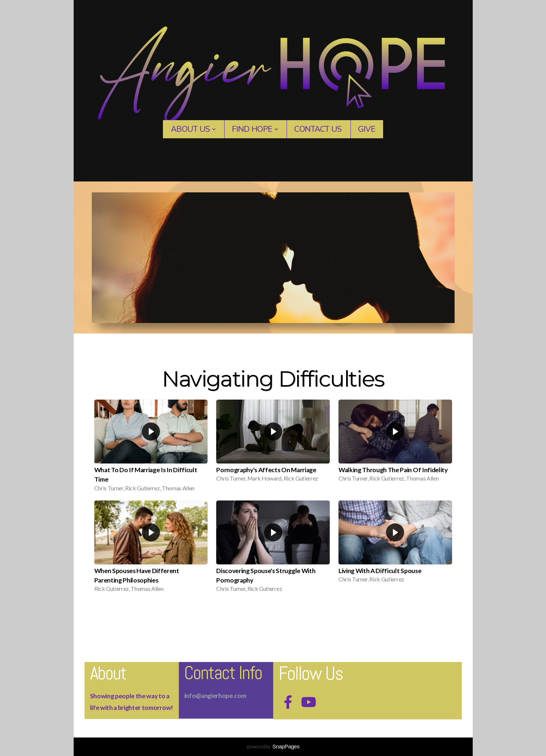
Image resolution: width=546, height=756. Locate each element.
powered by (273, 746)
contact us (318, 129)
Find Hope (255, 129)
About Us (193, 129)
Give (367, 129)
